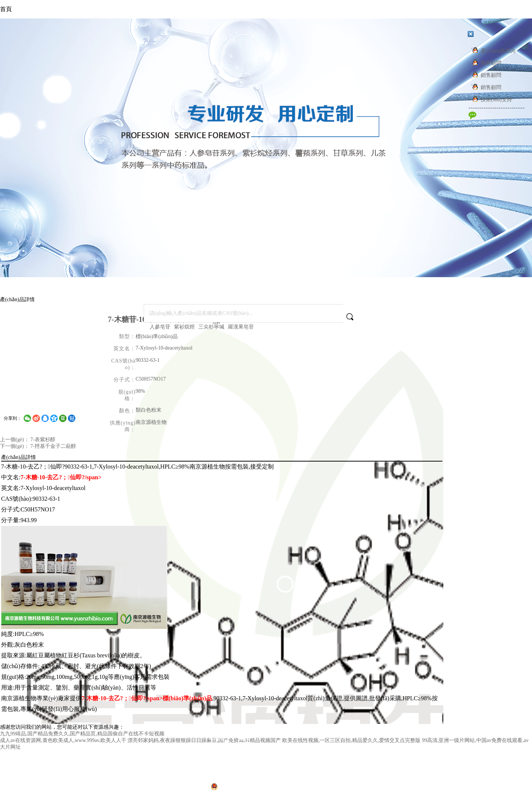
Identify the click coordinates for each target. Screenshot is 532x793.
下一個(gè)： (15, 446)
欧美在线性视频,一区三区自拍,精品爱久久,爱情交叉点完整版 (352, 740)
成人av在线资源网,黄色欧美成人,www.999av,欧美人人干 (63, 740)
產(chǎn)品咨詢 (492, 51)
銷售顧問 (485, 63)
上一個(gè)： (15, 440)
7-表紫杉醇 (43, 440)
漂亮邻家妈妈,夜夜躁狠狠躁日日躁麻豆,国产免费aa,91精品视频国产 (204, 740)
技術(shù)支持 (491, 100)
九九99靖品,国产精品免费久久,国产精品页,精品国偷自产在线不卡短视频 (82, 734)
